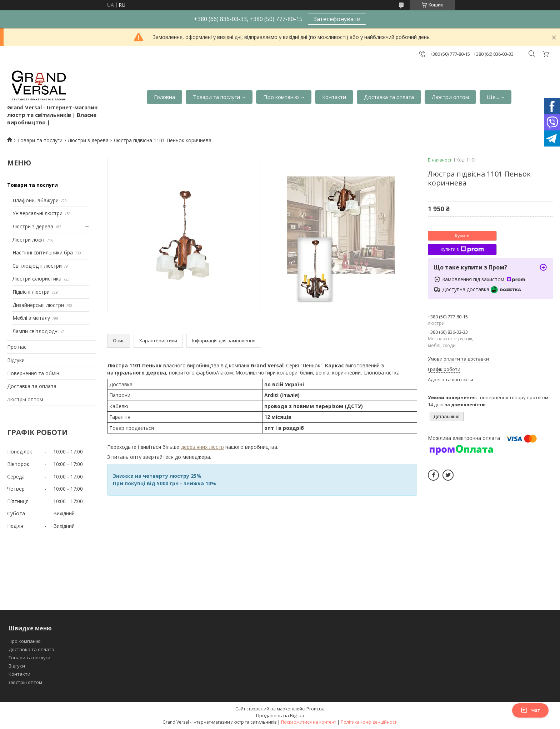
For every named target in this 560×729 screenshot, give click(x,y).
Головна (164, 97)
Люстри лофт (29, 240)
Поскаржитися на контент (309, 722)
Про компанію (281, 97)
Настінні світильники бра (43, 252)
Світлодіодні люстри (37, 266)
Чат (530, 710)
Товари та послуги (216, 97)
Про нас (17, 347)
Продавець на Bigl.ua (280, 715)
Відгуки (16, 360)
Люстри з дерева (88, 140)
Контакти (334, 97)
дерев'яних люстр (202, 447)
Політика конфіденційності (369, 722)
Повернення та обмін (33, 373)
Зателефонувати (337, 19)
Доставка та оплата (389, 97)
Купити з (462, 249)
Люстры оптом (25, 399)
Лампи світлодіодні (36, 331)
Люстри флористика (37, 279)
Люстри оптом (450, 97)
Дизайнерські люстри (38, 305)
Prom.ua (316, 709)
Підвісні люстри (31, 292)
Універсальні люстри (37, 213)
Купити (462, 236)
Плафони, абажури (36, 200)
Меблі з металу (31, 318)
